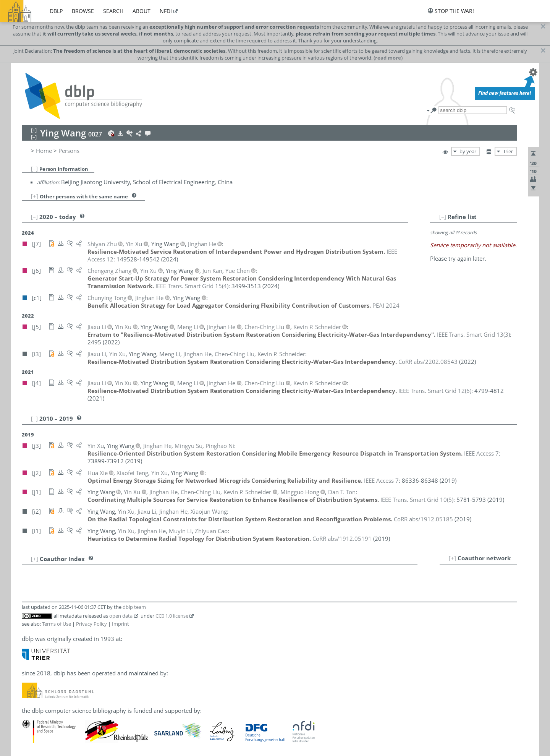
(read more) (388, 58)
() (192, 286)
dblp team (134, 607)
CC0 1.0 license (172, 616)
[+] (35, 196)
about (142, 11)
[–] (34, 169)
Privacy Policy (91, 624)
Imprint (121, 624)
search (113, 11)
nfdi (166, 11)
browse (83, 11)
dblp (56, 11)
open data (121, 616)
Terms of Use (57, 624)
